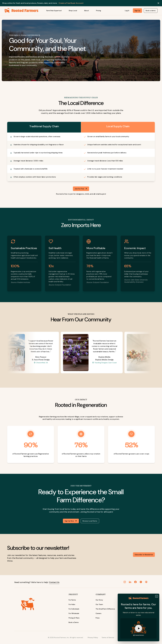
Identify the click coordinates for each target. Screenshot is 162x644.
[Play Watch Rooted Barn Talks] (138, 628)
